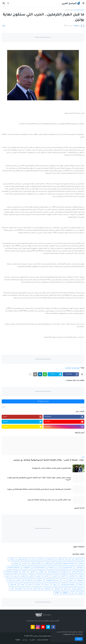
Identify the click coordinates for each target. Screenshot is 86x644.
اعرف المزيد (67, 634)
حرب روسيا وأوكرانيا (52, 580)
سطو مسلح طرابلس (68, 585)
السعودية (65, 572)
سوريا (55, 585)
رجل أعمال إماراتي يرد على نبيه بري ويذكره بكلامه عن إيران (49, 500)
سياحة (47, 585)
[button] (83, 3)
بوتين (15, 576)
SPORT (57, 593)
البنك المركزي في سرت (65, 568)
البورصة (51, 568)
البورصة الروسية (39, 568)
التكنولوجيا (27, 568)
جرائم (71, 580)
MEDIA (65, 593)
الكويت (81, 576)
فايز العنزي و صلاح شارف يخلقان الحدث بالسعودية (52, 468)
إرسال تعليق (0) (43, 401)
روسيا (10, 580)
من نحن (25, 640)
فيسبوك (57, 589)
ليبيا (28, 589)
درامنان (19, 580)
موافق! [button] (79, 639)
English (18, 640)
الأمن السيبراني (36, 563)
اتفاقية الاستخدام (43, 640)
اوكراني (31, 576)
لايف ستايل (37, 589)
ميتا (73, 593)
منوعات (80, 593)
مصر (12, 589)
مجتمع (20, 589)
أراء (32, 559)
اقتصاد (12, 559)
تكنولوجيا (80, 580)
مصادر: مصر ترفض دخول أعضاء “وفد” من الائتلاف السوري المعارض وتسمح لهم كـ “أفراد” (39, 479)
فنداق (66, 589)
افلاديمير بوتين (23, 559)
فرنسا (22, 585)
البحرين (24, 563)
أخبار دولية (61, 559)
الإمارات (80, 563)
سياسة (38, 585)
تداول (8, 576)
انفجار (39, 576)
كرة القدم (47, 589)
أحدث (82, 407)
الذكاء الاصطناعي (77, 572)
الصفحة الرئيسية (79, 10)
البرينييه (16, 563)
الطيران (32, 572)
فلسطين (13, 585)
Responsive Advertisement (43, 37)
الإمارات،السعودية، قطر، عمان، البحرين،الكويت (59, 563)
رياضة (81, 585)
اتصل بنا (32, 640)
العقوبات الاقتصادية (12, 572)
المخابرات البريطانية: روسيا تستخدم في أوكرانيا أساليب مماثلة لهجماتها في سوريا (39, 489)
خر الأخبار (39, 580)
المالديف (72, 576)
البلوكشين (79, 568)
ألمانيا (63, 576)
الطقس (41, 572)
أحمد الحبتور (79, 559)
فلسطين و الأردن (77, 589)
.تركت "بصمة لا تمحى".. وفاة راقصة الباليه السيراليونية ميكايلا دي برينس (49, 460)
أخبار (70, 559)
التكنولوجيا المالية (14, 568)
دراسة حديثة (29, 580)
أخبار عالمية (69, 10)
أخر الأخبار (68, 368)
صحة (30, 585)
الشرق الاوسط (53, 572)
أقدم (4, 407)
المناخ (47, 576)
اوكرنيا (23, 576)
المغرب (55, 576)
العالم (24, 572)
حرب (64, 580)
